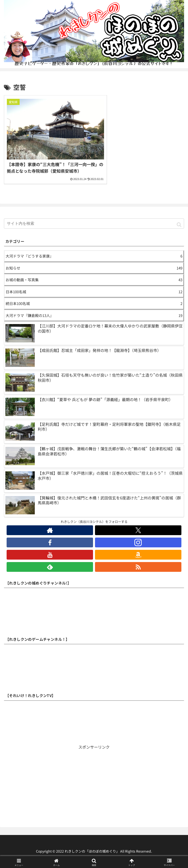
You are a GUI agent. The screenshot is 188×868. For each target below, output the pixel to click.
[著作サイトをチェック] (50, 528)
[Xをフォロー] (138, 528)
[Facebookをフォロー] (50, 540)
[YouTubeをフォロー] (50, 552)
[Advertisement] (94, 782)
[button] (179, 221)
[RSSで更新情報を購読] (138, 564)
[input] (94, 221)
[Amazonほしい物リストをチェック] (138, 552)
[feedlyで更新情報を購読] (50, 564)
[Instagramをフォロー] (138, 540)
